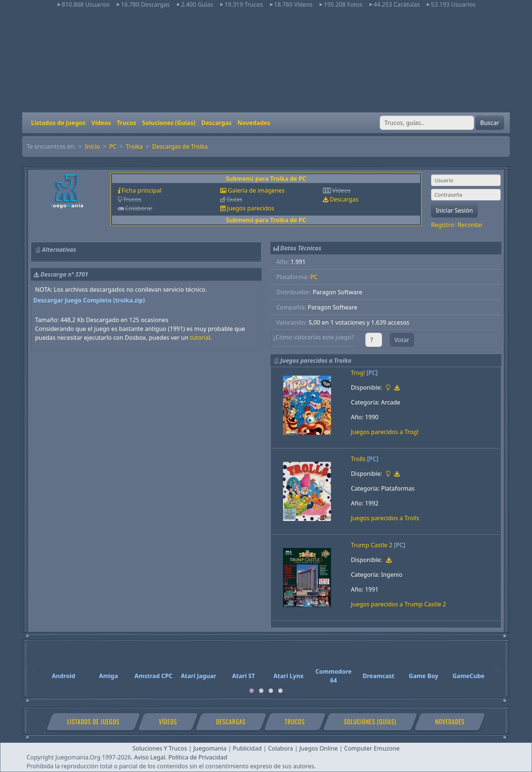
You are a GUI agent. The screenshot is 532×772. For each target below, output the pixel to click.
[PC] (372, 373)
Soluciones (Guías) (168, 123)
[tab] (252, 691)
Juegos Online (318, 748)
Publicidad (247, 748)
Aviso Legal (150, 757)
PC (113, 146)
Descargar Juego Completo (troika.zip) (89, 300)
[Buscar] (427, 123)
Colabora (280, 748)
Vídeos (101, 123)
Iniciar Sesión (454, 210)
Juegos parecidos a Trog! (385, 432)
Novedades (254, 123)
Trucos (126, 123)
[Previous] (35, 667)
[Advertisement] (266, 61)
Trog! (358, 373)
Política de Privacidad (198, 757)
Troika (134, 146)
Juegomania (210, 748)
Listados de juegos (58, 123)
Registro (443, 225)
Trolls (358, 459)
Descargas (216, 123)
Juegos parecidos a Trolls (385, 518)
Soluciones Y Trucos (160, 748)
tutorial (200, 338)
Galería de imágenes (256, 190)
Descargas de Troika (180, 146)
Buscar (490, 123)
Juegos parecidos (250, 208)
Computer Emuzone (372, 748)
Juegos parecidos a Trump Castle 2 (399, 604)
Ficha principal (141, 190)
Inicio (93, 146)
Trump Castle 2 (372, 545)
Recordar (470, 225)
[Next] (497, 667)
